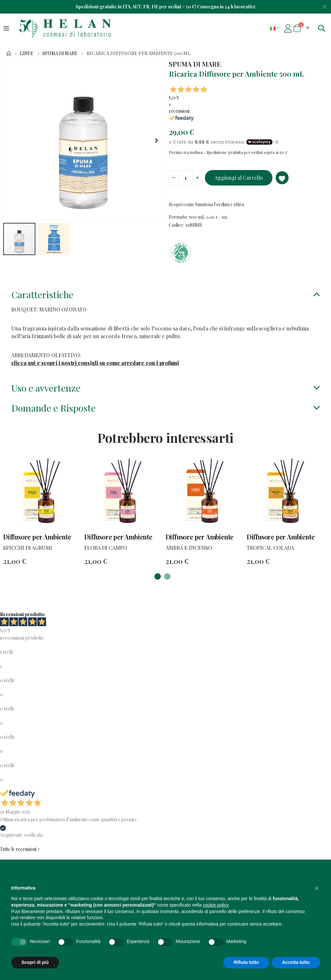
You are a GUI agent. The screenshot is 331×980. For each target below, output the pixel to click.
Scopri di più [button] (35, 962)
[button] (156, 141)
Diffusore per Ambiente (37, 545)
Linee (27, 53)
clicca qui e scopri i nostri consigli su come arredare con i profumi (95, 369)
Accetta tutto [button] (296, 962)
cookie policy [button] (215, 905)
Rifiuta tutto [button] (246, 962)
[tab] (165, 301)
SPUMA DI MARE (60, 53)
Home (9, 53)
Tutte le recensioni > (20, 859)
